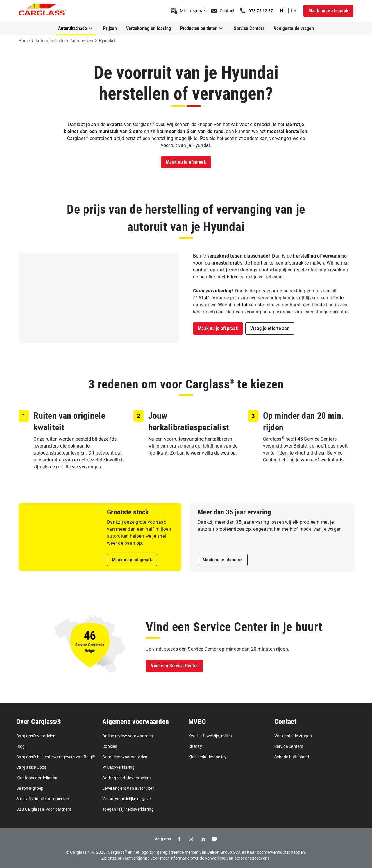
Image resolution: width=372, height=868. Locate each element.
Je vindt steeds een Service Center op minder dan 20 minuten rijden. (218, 649)
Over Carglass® (39, 722)
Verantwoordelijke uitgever (127, 799)
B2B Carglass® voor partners (44, 809)
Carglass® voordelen (36, 736)
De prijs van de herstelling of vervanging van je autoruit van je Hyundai (186, 218)
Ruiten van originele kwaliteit (69, 421)
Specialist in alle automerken (43, 799)
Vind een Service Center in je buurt (234, 627)
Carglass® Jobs (31, 767)
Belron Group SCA (224, 852)
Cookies (110, 746)
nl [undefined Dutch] (283, 11)
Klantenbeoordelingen (37, 778)
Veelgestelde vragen (294, 28)
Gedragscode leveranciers (126, 778)
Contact (285, 722)
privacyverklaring (134, 858)
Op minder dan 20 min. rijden (304, 421)
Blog (20, 746)
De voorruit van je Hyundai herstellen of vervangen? (186, 83)
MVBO (197, 722)
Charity (195, 746)
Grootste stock (128, 512)
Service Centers (249, 28)
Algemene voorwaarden (136, 722)
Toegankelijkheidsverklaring (128, 809)
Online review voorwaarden (128, 736)
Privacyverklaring (118, 767)
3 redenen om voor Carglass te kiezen (186, 384)
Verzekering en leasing (149, 28)
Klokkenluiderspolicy (207, 757)
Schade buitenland (292, 757)
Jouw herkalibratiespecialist (188, 421)
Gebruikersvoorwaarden (125, 757)
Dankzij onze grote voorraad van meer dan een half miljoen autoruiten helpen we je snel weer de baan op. (139, 533)
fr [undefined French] (294, 11)
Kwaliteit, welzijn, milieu (210, 736)
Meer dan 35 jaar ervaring (234, 512)
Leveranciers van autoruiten (128, 788)
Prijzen (110, 28)
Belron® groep (30, 788)
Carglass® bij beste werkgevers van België (56, 757)
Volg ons (163, 839)
